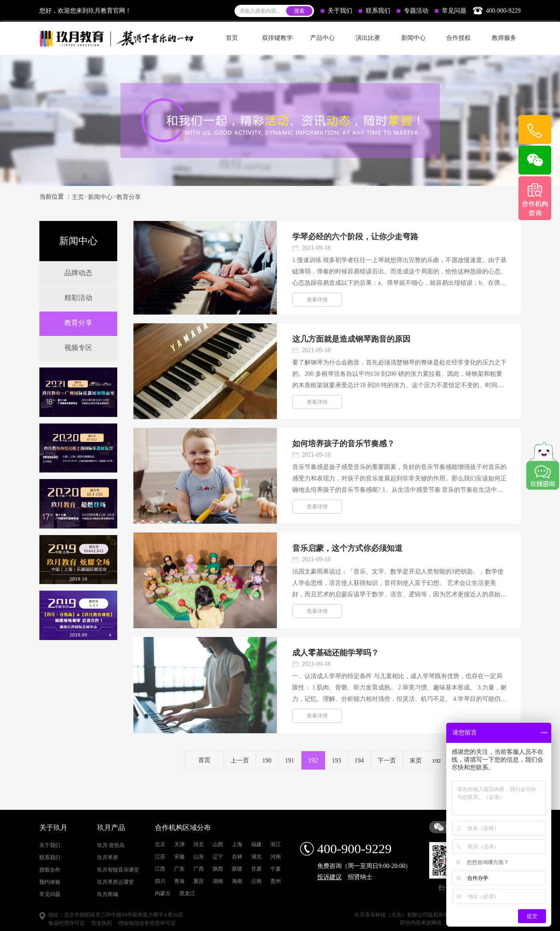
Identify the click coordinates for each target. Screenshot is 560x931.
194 (359, 761)
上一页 (240, 761)
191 (290, 761)
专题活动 (413, 11)
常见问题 (451, 11)
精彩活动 (78, 298)
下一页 (387, 761)
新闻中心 (100, 197)
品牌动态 (78, 273)
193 (337, 761)
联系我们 (374, 11)
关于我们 (336, 11)
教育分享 (129, 197)
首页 (232, 38)
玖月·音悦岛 (111, 911)
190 (267, 761)
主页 (78, 197)
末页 (416, 761)
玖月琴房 (108, 924)
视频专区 (78, 348)
